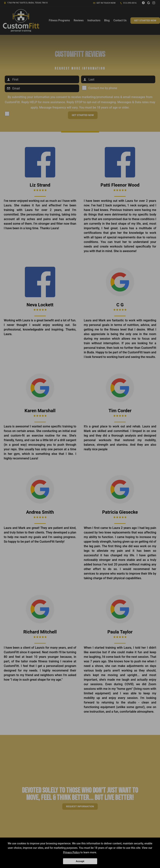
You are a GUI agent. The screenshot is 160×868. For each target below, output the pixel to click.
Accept (80, 861)
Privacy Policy (71, 852)
